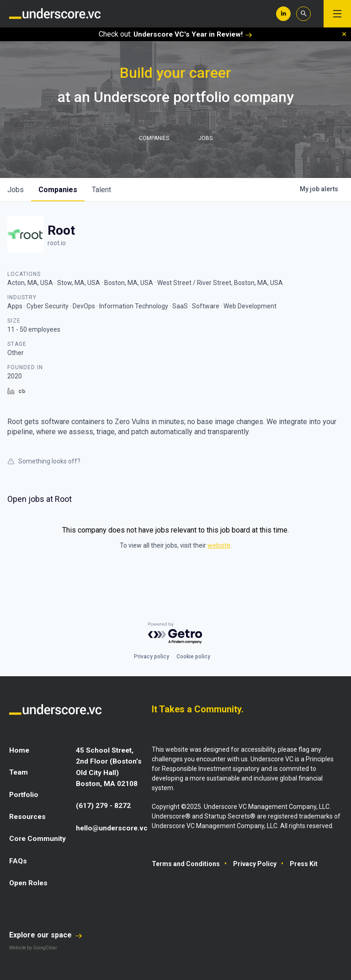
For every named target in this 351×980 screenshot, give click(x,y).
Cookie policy (193, 657)
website (219, 545)
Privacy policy (152, 657)
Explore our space (46, 934)
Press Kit (304, 864)
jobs (16, 190)
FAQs (18, 860)
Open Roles (29, 882)
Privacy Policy (255, 864)
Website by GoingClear (33, 947)
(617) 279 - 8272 (103, 805)
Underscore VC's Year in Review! (193, 34)
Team (19, 772)
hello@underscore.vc (113, 827)
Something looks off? (44, 461)
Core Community (38, 838)
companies (58, 190)
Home (19, 750)
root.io (57, 243)
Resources (28, 816)
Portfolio (25, 794)
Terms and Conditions (186, 864)
